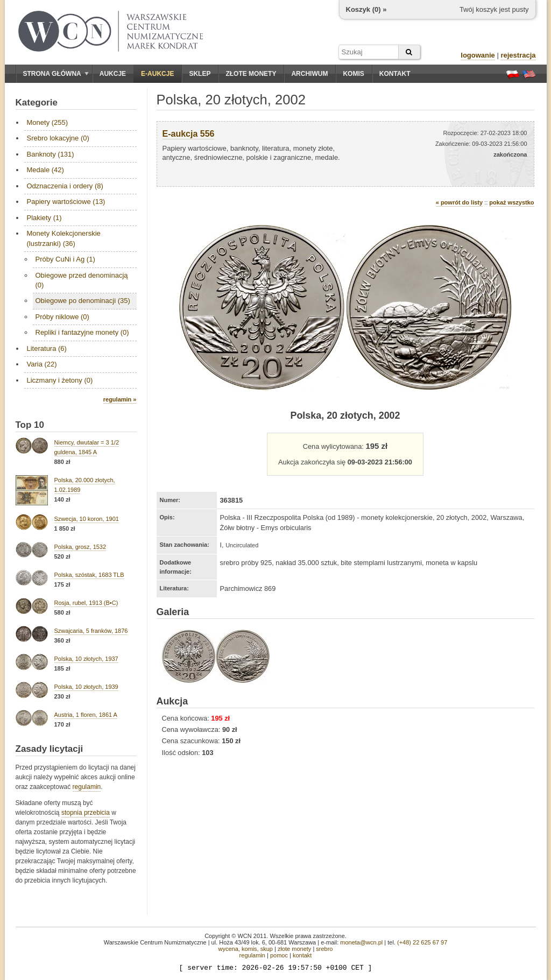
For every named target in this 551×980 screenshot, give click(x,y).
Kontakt (395, 74)
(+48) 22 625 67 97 (422, 942)
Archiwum (309, 74)
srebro (324, 949)
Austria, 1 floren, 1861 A (86, 715)
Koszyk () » (366, 9)
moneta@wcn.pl (361, 942)
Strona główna (56, 74)
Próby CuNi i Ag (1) (65, 259)
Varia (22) (42, 364)
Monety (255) (48, 122)
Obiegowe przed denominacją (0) (82, 280)
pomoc (279, 955)
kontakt (302, 955)
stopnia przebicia (86, 813)
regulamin (87, 787)
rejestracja (518, 55)
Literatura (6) (47, 348)
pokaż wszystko (511, 202)
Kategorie (37, 103)
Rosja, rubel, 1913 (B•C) (86, 603)
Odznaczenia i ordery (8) (65, 186)
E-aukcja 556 (189, 134)
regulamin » (120, 399)
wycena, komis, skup (245, 949)
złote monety (294, 949)
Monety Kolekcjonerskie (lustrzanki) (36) (64, 238)
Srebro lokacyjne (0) (58, 138)
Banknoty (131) (51, 154)
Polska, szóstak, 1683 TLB (89, 575)
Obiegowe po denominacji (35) (83, 301)
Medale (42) (45, 170)
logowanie (478, 55)
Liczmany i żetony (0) (60, 380)
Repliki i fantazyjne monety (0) (82, 332)
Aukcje (113, 74)
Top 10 (30, 425)
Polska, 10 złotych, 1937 (86, 659)
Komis (353, 74)
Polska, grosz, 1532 (80, 547)
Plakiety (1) (44, 218)
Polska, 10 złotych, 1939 (86, 687)
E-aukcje (157, 74)
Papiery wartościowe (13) (66, 202)
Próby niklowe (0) (62, 317)
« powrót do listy (459, 202)
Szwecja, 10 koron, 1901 (87, 519)
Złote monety (251, 74)
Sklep (200, 74)
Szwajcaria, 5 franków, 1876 (91, 631)
